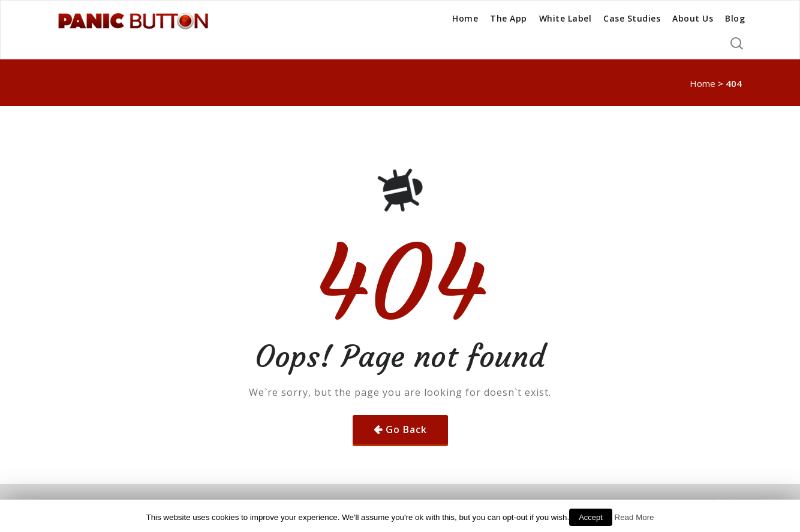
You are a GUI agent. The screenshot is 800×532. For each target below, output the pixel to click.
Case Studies (632, 18)
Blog (735, 18)
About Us (693, 18)
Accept (591, 517)
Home (465, 18)
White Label (566, 18)
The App (509, 18)
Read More (634, 517)
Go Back (406, 429)
